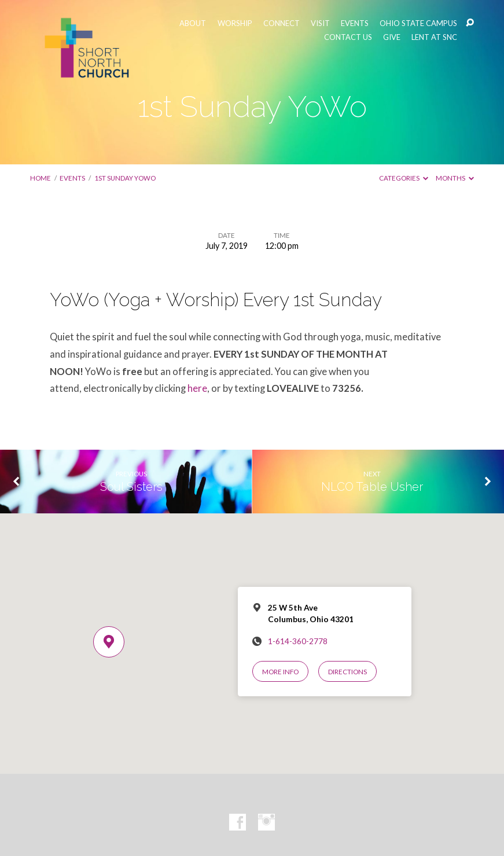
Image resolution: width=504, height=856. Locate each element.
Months (455, 178)
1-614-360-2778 (298, 641)
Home (41, 178)
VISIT (320, 23)
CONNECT (282, 23)
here (197, 388)
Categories (404, 178)
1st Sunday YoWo (125, 178)
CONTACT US (348, 37)
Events (72, 178)
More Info (280, 672)
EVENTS (355, 23)
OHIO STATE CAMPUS (418, 23)
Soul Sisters (131, 487)
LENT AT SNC (434, 37)
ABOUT (193, 23)
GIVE (392, 37)
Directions (347, 672)
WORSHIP (235, 23)
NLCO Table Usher (372, 487)
